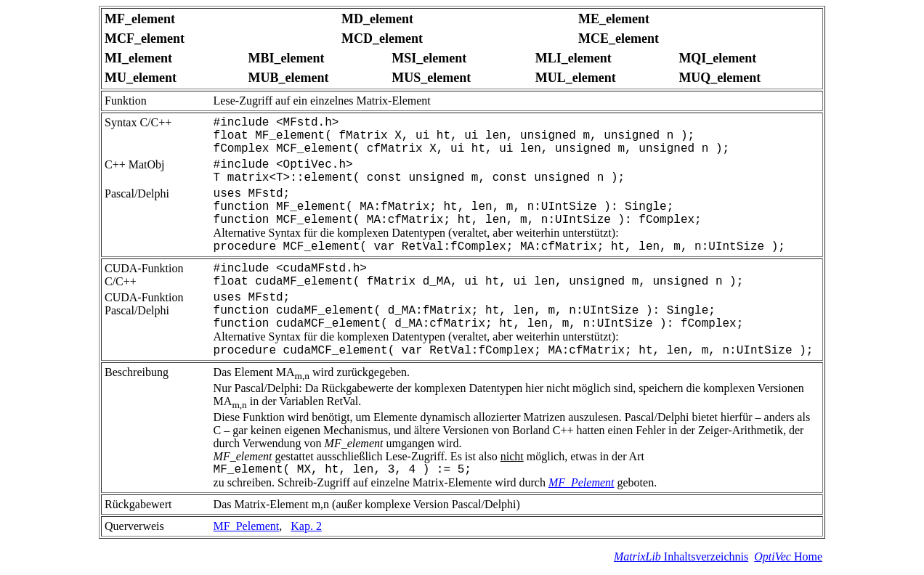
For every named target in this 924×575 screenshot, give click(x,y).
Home (788, 556)
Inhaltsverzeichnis (681, 556)
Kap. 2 (306, 526)
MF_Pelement (581, 482)
